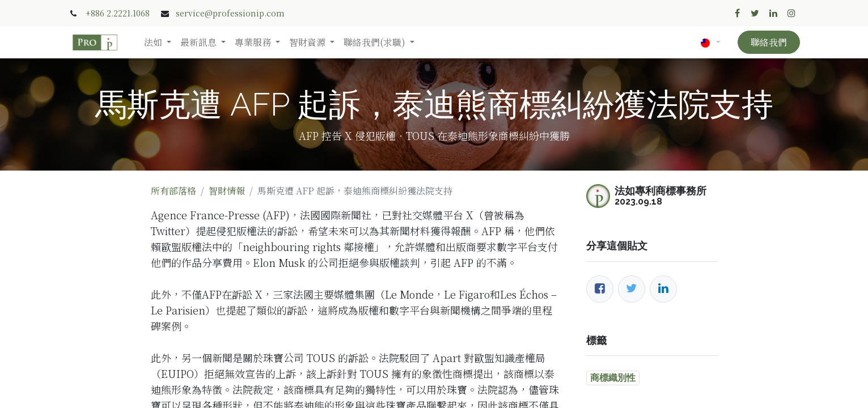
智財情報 (227, 191)
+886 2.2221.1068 (118, 13)
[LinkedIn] (663, 289)
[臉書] (600, 289)
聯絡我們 (769, 42)
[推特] (632, 289)
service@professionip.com (230, 13)
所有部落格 (173, 191)
